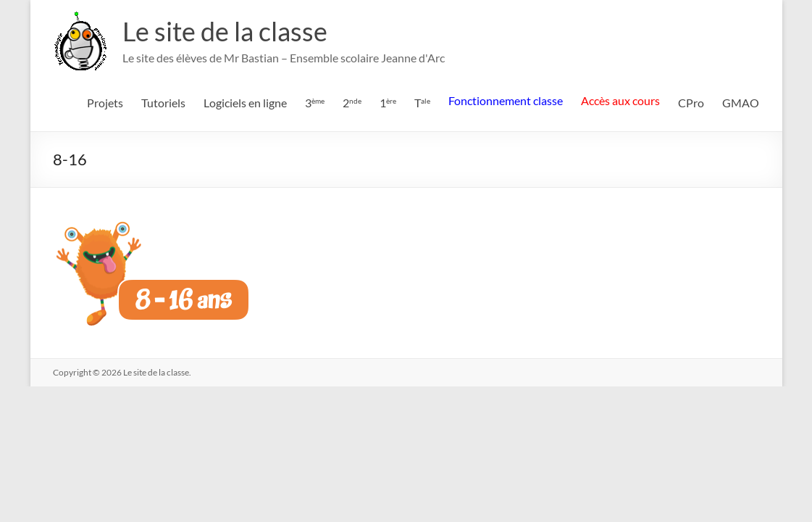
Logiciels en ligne (245, 103)
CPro (691, 103)
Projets (105, 103)
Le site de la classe (225, 31)
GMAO (741, 103)
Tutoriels (163, 103)
